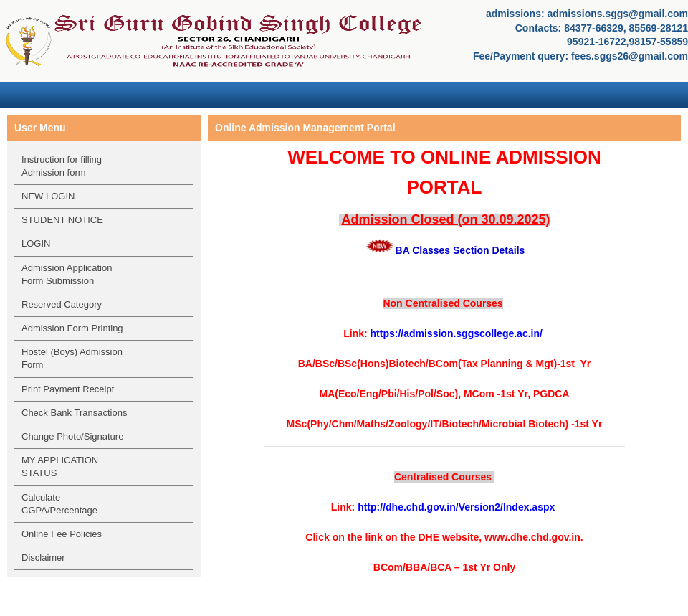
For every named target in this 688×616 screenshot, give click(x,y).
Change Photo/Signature (72, 436)
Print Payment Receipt (68, 389)
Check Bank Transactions (74, 413)
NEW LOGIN (48, 196)
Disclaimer (43, 558)
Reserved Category (62, 304)
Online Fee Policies (62, 534)
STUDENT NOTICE (62, 220)
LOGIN (36, 243)
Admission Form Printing (72, 328)
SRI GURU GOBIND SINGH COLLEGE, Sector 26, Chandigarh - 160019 (215, 39)
